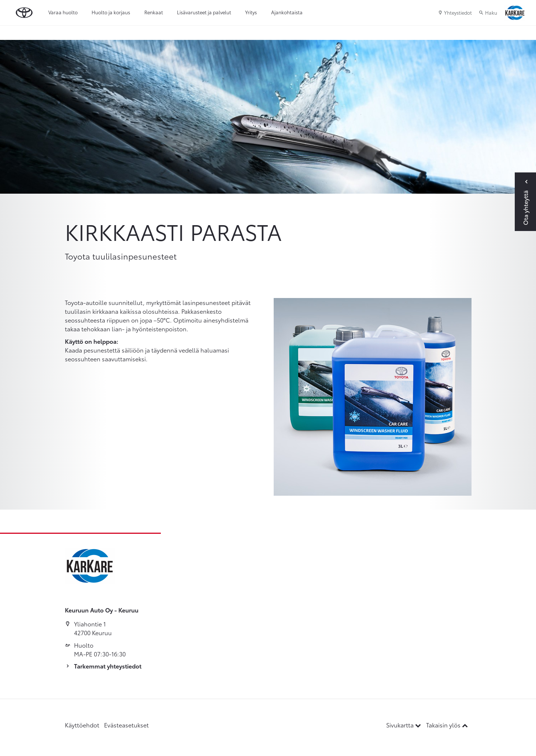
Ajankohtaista (287, 12)
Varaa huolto (63, 12)
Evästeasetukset (126, 725)
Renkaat (154, 12)
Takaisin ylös (447, 725)
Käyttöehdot (82, 725)
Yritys (251, 12)
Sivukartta (404, 725)
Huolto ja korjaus (111, 12)
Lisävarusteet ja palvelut (204, 12)
